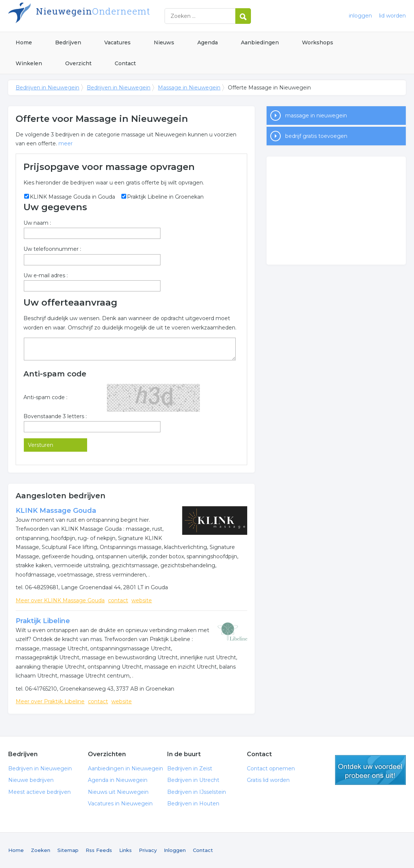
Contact (125, 63)
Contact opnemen (271, 768)
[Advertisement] (336, 211)
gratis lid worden (370, 770)
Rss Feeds (99, 850)
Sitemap (68, 850)
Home (24, 42)
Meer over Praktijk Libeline (50, 701)
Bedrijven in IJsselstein (197, 792)
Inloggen (175, 850)
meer (66, 143)
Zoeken (41, 850)
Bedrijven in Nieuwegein (101, 16)
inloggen (360, 16)
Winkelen (29, 63)
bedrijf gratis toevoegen (316, 136)
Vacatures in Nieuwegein (120, 804)
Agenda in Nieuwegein (118, 780)
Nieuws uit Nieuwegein (118, 792)
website (142, 600)
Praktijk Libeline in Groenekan (165, 197)
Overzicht (78, 63)
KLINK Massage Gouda (56, 511)
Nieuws (164, 42)
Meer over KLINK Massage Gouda (60, 600)
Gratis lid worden (268, 780)
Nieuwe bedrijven (31, 780)
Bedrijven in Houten (193, 804)
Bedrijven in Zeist (190, 768)
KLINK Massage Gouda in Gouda (72, 197)
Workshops (318, 42)
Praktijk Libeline (43, 621)
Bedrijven (68, 42)
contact (118, 600)
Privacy (148, 850)
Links (125, 850)
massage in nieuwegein (316, 116)
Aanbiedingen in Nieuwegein (125, 768)
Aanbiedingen (260, 42)
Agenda (208, 42)
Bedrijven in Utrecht (193, 780)
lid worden (392, 16)
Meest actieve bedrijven (39, 792)
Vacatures (117, 42)
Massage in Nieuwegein (189, 88)
